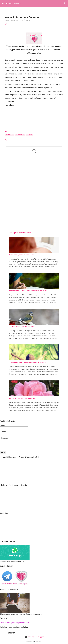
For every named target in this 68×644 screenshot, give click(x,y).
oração (29, 135)
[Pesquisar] (65, 3)
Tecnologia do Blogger (34, 637)
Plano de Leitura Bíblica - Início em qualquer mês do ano (28, 291)
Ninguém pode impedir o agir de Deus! (22, 398)
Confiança (9, 135)
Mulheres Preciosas (14, 3)
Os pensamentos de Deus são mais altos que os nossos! (27, 362)
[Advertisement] (34, 178)
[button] (6, 24)
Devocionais (20, 135)
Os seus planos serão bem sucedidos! (21, 327)
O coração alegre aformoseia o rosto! (22, 255)
